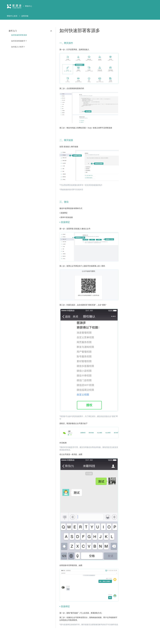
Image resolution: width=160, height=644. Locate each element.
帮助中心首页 (12, 16)
